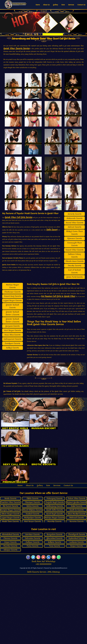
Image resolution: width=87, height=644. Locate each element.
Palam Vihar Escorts (77, 568)
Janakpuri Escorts (12, 413)
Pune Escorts (55, 615)
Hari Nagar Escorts (13, 400)
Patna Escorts (32, 615)
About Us (46, 5)
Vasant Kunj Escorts (13, 365)
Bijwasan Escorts (75, 308)
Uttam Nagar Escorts (10, 583)
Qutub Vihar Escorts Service (17, 48)
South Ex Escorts (77, 579)
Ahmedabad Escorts (10, 604)
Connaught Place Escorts (75, 313)
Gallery (56, 5)
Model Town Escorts (10, 591)
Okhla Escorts (32, 568)
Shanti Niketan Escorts (32, 579)
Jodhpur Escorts (32, 612)
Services (71, 5)
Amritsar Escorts (32, 604)
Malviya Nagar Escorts (13, 355)
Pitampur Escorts (32, 572)
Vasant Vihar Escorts (74, 319)
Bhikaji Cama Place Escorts (74, 302)
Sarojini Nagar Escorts (10, 579)
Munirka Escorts (55, 591)
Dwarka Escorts (74, 335)
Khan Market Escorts (77, 583)
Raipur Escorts (77, 615)
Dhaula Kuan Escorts (74, 331)
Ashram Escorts (75, 296)
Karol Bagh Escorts (55, 583)
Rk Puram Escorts (10, 575)
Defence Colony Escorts (74, 325)
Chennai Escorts (10, 608)
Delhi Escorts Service (37, 641)
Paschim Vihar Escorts (10, 572)
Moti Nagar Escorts (32, 591)
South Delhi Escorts (55, 579)
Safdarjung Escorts (55, 575)
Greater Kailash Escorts (12, 376)
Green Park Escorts (75, 346)
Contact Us (81, 5)
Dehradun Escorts (32, 608)
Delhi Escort (52, 299)
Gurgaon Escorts (12, 395)
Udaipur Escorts (10, 619)
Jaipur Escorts (10, 612)
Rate (63, 5)
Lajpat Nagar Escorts (13, 370)
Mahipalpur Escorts (32, 587)
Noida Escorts (10, 568)
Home (38, 5)
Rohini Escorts (32, 575)
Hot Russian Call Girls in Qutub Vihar (58, 366)
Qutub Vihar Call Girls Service (18, 287)
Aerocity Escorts (75, 283)
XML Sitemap (54, 641)
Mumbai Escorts (10, 615)
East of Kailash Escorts (75, 341)
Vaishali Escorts (32, 583)
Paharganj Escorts (55, 568)
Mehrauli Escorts (77, 587)
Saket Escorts (77, 575)
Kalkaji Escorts (12, 417)
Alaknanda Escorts (75, 288)
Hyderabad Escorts (77, 608)
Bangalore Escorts (55, 604)
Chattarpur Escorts (12, 361)
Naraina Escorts (77, 591)
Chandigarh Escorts (77, 604)
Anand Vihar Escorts (75, 292)
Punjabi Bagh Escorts (55, 572)
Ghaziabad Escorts (55, 608)
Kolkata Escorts (55, 612)
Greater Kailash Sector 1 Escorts (12, 383)
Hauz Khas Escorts (12, 404)
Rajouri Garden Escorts (77, 572)
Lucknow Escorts (77, 612)
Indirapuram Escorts (12, 408)
